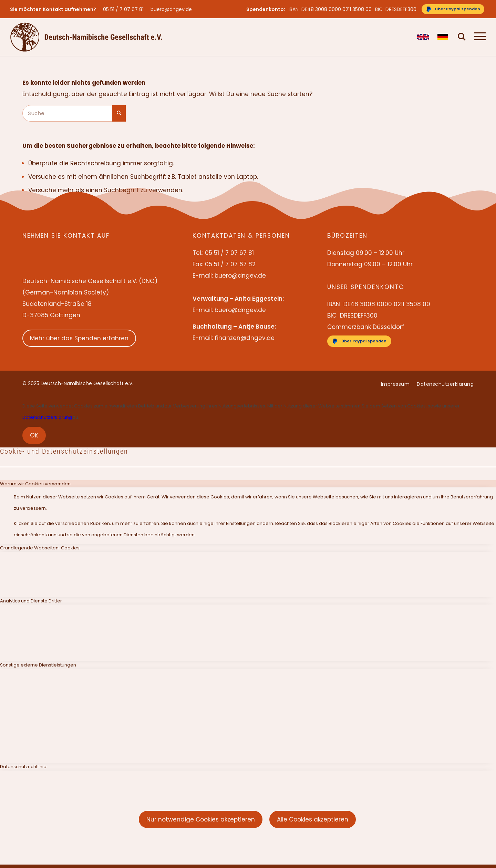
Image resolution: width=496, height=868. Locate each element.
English (423, 37)
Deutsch (443, 37)
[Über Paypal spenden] (453, 9)
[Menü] (478, 37)
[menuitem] (125, 9)
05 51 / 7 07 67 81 (123, 9)
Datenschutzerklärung (47, 417)
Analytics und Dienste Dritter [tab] (31, 601)
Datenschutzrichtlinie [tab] (23, 767)
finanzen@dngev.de (245, 338)
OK (34, 435)
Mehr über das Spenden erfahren (79, 338)
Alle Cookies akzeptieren (313, 819)
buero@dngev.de (171, 9)
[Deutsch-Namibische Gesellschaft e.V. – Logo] (86, 37)
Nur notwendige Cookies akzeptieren (201, 819)
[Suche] (462, 37)
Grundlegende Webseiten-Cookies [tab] (40, 548)
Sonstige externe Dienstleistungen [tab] (38, 665)
